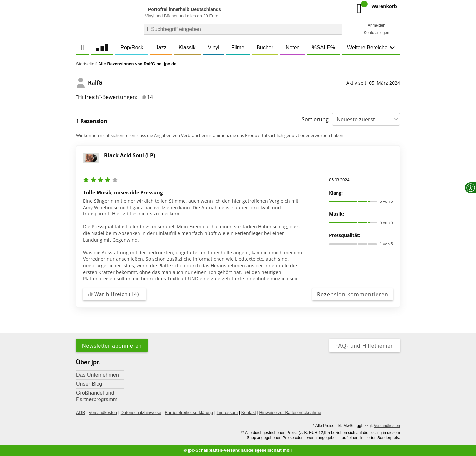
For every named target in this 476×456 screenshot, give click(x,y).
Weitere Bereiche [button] (371, 47)
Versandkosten (103, 413)
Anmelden (377, 25)
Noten (293, 47)
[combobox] (243, 29)
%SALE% (323, 47)
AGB (80, 413)
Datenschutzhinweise (141, 413)
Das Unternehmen (98, 375)
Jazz (161, 47)
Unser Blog (89, 384)
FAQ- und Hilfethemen (365, 346)
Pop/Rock (132, 47)
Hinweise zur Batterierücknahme (290, 413)
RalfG (89, 83)
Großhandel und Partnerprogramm (97, 396)
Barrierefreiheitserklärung (189, 413)
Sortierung (315, 119)
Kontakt (249, 413)
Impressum (227, 413)
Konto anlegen (376, 33)
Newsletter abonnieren (112, 346)
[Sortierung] (366, 119)
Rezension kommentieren (353, 294)
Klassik (187, 47)
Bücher (265, 47)
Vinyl (214, 47)
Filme (238, 47)
